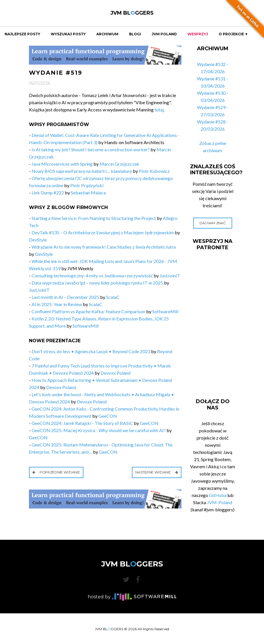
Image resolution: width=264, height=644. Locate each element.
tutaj (159, 110)
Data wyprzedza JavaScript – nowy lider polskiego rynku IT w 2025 (97, 283)
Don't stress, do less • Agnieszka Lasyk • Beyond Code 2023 (91, 351)
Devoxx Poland (116, 373)
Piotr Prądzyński (87, 185)
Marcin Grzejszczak (119, 164)
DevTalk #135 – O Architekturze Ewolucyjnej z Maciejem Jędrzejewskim (103, 232)
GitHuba (218, 495)
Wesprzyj (198, 34)
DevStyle (38, 240)
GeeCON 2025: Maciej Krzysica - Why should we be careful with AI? (99, 430)
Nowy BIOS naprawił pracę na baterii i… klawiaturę (82, 171)
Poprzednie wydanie (56, 472)
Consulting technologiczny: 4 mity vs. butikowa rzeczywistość (92, 275)
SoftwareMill (165, 311)
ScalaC (113, 297)
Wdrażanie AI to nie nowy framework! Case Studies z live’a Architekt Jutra (104, 247)
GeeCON (108, 416)
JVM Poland (164, 34)
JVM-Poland (220, 502)
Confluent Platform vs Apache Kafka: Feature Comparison (88, 311)
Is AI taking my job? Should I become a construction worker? (91, 149)
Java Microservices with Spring (62, 164)
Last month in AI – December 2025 (65, 297)
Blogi (135, 34)
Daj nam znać (213, 223)
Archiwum (107, 34)
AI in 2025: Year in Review (57, 304)
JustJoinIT (170, 275)
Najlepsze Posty (22, 34)
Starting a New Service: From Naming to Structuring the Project (94, 218)
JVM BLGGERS (132, 13)
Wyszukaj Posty (68, 34)
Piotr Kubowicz (154, 171)
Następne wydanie (157, 472)
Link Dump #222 (48, 193)
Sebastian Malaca (88, 193)
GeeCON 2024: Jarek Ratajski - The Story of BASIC (82, 423)
